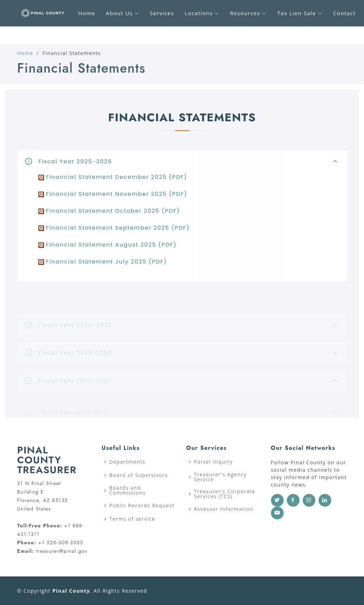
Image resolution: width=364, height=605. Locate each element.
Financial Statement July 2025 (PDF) (103, 267)
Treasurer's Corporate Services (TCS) (225, 494)
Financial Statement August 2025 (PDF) (108, 250)
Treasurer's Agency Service (220, 477)
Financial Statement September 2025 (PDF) (114, 233)
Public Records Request (142, 506)
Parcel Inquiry (213, 462)
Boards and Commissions (128, 490)
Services (162, 13)
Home (25, 53)
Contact (344, 13)
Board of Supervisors (138, 475)
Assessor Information (224, 509)
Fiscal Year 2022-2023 (189, 386)
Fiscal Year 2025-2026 (189, 167)
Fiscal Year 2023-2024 (189, 358)
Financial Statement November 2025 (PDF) (113, 199)
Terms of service (132, 519)
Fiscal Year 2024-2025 (189, 330)
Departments (127, 462)
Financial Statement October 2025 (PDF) (109, 216)
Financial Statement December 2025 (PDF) (113, 182)
